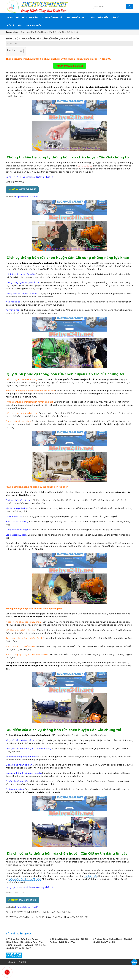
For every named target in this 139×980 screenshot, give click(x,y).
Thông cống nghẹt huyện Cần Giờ (23, 282)
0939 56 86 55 (22, 189)
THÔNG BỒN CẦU (76, 17)
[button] (20, 51)
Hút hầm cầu (91, 876)
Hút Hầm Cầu (30, 17)
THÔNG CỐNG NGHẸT (52, 17)
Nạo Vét (116, 17)
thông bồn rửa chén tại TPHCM (25, 879)
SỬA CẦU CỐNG (15, 25)
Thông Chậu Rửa (98, 17)
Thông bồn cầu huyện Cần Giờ (21, 294)
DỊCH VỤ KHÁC (34, 25)
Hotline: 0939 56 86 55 (70, 66)
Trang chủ (13, 17)
